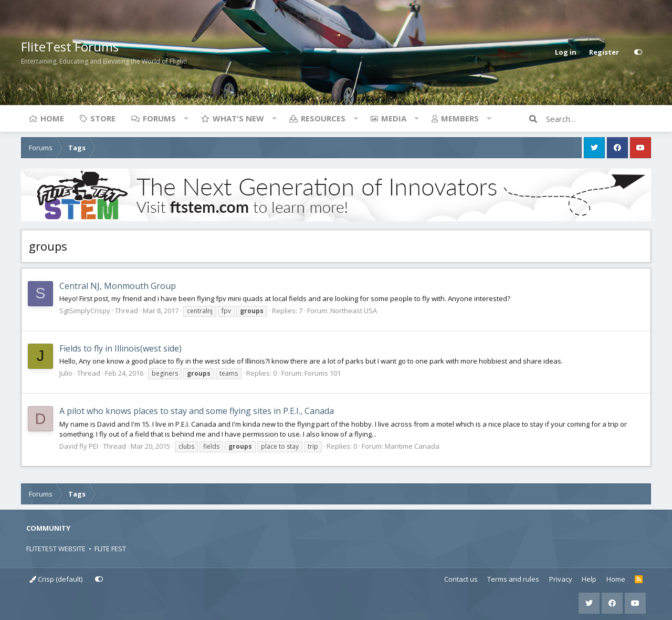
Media (394, 118)
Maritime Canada (412, 446)
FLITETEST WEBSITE (56, 549)
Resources (323, 118)
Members (460, 118)
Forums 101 (323, 373)
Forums (159, 118)
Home (52, 118)
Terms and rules (513, 579)
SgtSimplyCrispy (85, 311)
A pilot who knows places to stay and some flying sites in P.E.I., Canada (197, 411)
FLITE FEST (110, 549)
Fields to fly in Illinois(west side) (120, 348)
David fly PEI (79, 446)
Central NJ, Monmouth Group (118, 286)
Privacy (561, 579)
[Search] (598, 119)
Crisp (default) (56, 579)
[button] (186, 118)
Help (589, 579)
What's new (238, 118)
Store (103, 118)
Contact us (461, 579)
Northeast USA (354, 311)
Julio (66, 373)
